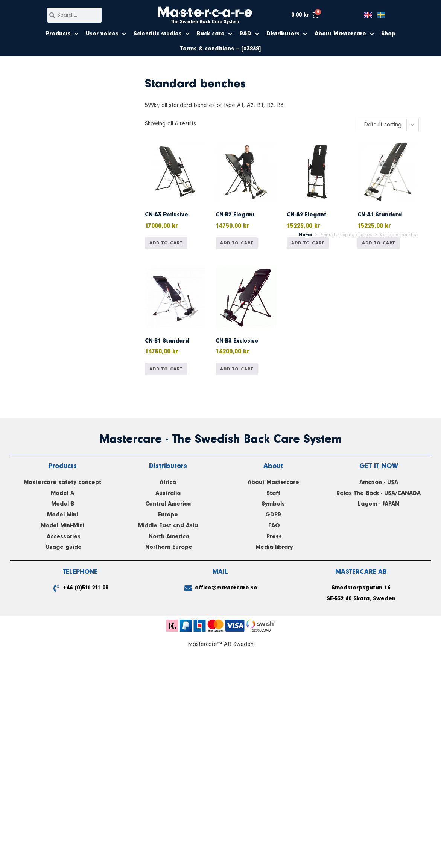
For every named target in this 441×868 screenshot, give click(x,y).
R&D (249, 34)
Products (62, 34)
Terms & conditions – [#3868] (220, 49)
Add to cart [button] (166, 243)
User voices (106, 34)
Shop (388, 34)
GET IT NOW (379, 466)
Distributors (287, 34)
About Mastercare (344, 34)
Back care (214, 34)
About (273, 466)
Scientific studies (161, 34)
